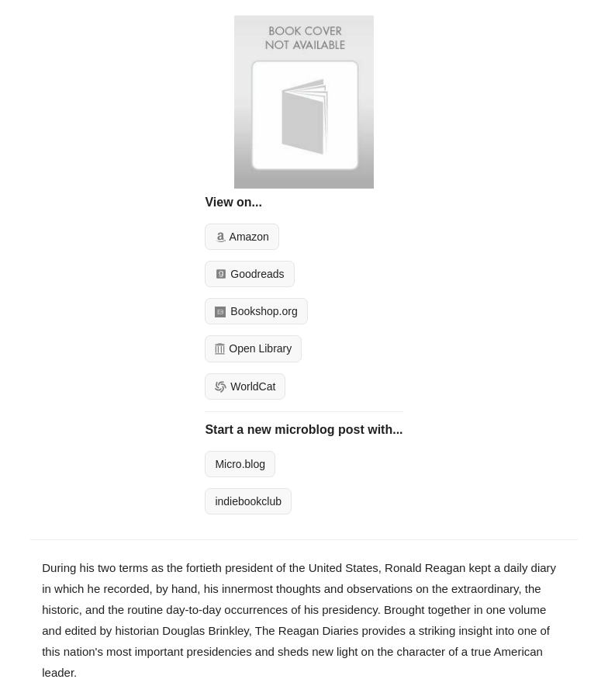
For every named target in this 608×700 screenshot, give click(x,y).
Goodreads (249, 274)
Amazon (242, 237)
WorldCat (245, 386)
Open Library (253, 348)
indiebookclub (248, 501)
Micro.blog (240, 464)
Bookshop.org (256, 311)
